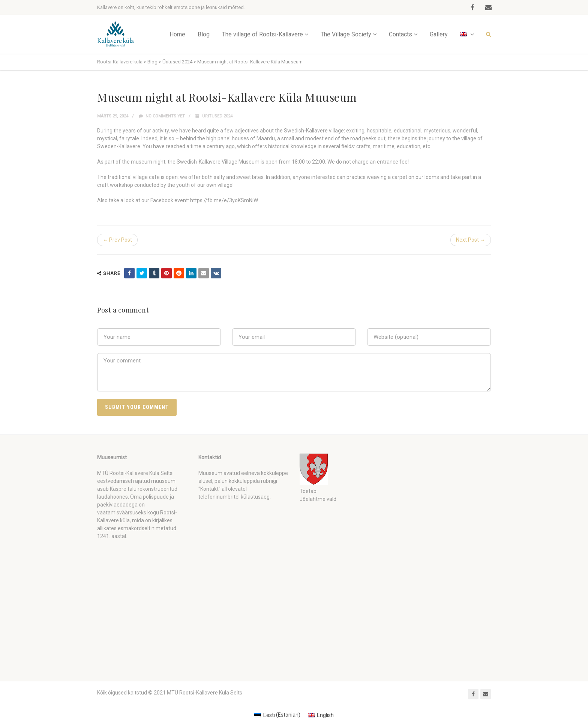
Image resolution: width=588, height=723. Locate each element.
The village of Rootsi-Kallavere (262, 34)
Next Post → (471, 240)
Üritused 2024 (217, 116)
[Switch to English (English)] (321, 715)
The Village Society (346, 34)
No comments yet (162, 116)
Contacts (400, 34)
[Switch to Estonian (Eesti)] (277, 715)
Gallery (439, 34)
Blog (204, 34)
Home (177, 34)
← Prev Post (117, 240)
